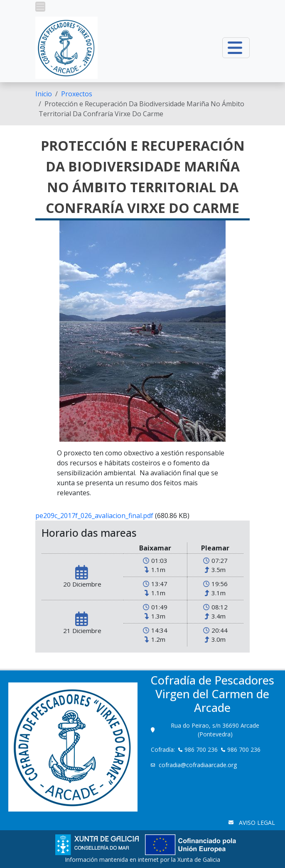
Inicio (44, 94)
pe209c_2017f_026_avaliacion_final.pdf (94, 516)
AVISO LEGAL (256, 823)
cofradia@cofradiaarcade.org (199, 765)
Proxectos (77, 94)
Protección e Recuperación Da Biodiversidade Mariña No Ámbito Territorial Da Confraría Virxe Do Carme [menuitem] (141, 109)
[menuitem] (44, 94)
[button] (40, 7)
